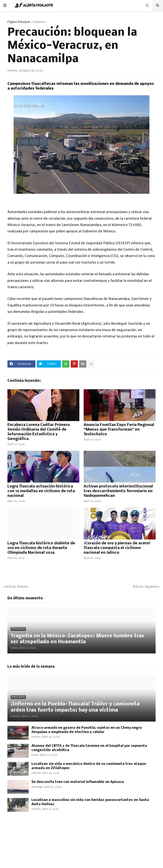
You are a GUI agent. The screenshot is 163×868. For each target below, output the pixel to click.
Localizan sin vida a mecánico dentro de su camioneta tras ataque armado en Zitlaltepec (89, 766)
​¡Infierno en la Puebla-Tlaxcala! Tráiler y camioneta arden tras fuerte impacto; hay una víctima (75, 707)
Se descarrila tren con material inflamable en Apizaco (78, 782)
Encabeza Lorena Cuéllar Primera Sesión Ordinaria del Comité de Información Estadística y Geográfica (39, 432)
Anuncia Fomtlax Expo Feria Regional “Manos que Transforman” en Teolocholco (119, 430)
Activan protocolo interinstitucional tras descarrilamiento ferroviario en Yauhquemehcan (118, 491)
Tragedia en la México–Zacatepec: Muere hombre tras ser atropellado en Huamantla (77, 639)
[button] (5, 6)
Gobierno (39, 22)
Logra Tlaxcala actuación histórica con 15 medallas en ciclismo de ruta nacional (41, 491)
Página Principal (18, 22)
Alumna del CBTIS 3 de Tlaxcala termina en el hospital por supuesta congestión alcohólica (89, 748)
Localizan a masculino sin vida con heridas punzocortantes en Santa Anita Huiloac (90, 802)
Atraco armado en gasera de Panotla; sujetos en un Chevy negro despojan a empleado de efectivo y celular (87, 730)
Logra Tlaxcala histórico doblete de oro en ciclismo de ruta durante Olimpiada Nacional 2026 (41, 548)
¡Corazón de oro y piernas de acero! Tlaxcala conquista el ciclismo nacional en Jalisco (117, 548)
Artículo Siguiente (145, 587)
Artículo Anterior (17, 587)
